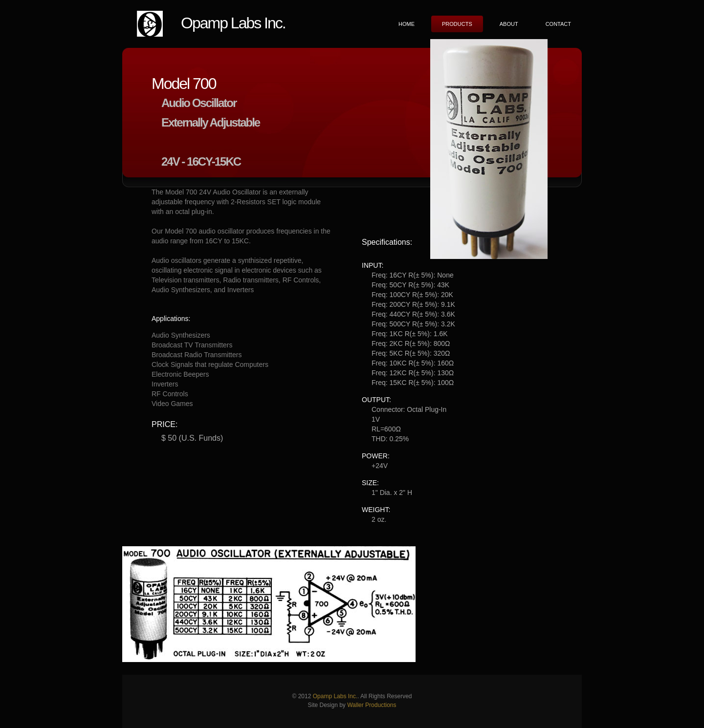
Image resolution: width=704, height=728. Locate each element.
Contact (558, 24)
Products (457, 24)
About (509, 24)
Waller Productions (372, 705)
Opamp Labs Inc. (233, 23)
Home (407, 24)
